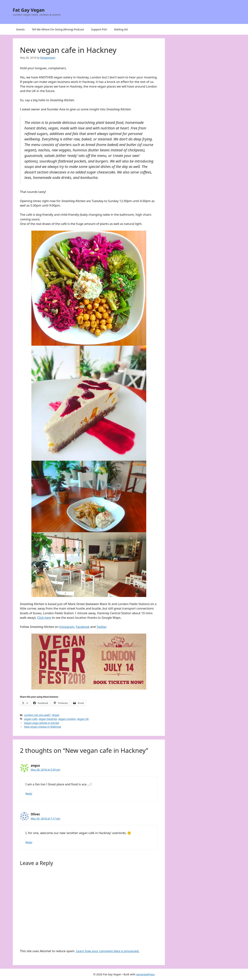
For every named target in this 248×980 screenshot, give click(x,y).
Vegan (55, 715)
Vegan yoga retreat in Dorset (42, 723)
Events (20, 29)
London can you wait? (37, 715)
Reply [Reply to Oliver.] (29, 842)
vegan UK (83, 719)
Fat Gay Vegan (29, 10)
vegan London (67, 719)
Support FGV (99, 29)
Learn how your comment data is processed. (108, 951)
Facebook (83, 627)
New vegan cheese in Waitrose (43, 727)
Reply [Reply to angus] (29, 794)
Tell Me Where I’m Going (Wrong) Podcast (58, 29)
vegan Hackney (48, 719)
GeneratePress (145, 974)
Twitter (101, 627)
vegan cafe (31, 719)
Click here (44, 618)
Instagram (67, 627)
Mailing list (121, 29)
